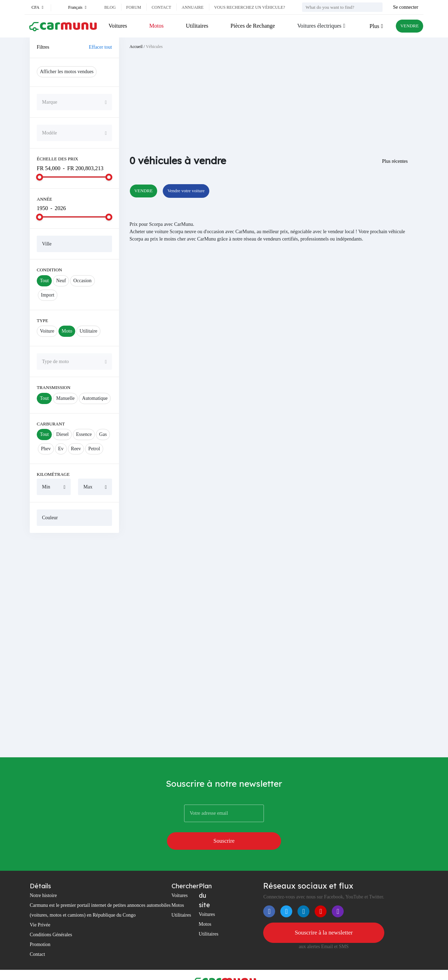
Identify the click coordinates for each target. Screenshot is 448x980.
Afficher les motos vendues (67, 72)
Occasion (82, 281)
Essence (84, 434)
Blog (110, 7)
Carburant (51, 424)
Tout (44, 281)
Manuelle (65, 398)
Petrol (94, 449)
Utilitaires (195, 26)
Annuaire (193, 7)
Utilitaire (88, 331)
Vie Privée (40, 905)
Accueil (136, 47)
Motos (155, 26)
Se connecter (406, 7)
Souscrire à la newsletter (324, 913)
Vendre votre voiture (197, 191)
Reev (76, 449)
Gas (103, 434)
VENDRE (407, 26)
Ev (61, 449)
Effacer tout (100, 47)
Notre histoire (43, 875)
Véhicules (154, 47)
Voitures (118, 26)
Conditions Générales (51, 914)
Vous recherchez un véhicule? (250, 7)
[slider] (40, 177)
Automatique (95, 398)
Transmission (54, 387)
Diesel (62, 434)
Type (43, 321)
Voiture (47, 331)
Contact (161, 7)
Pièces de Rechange (249, 26)
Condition (49, 270)
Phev (46, 449)
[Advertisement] (74, 645)
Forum (134, 7)
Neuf (61, 281)
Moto (67, 331)
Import (48, 295)
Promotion (40, 924)
